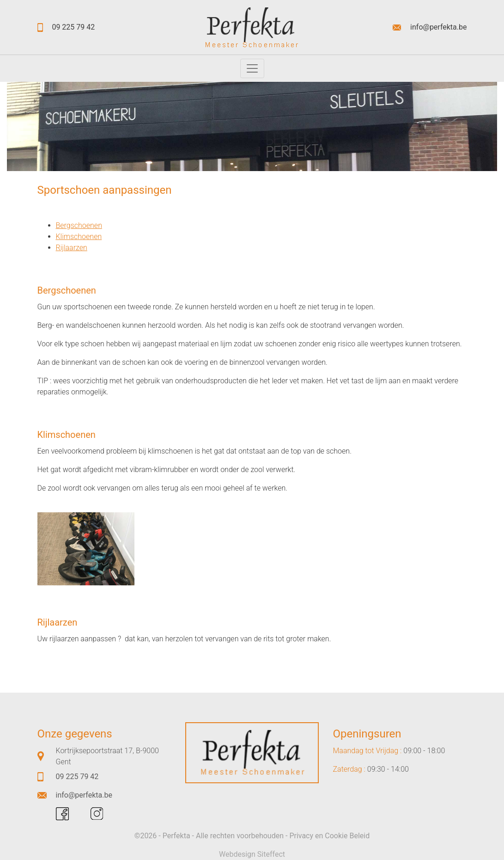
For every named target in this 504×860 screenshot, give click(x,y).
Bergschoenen (79, 225)
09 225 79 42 (73, 27)
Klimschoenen (79, 236)
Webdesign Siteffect (252, 854)
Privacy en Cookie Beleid (329, 836)
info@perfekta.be (438, 27)
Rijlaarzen (72, 248)
